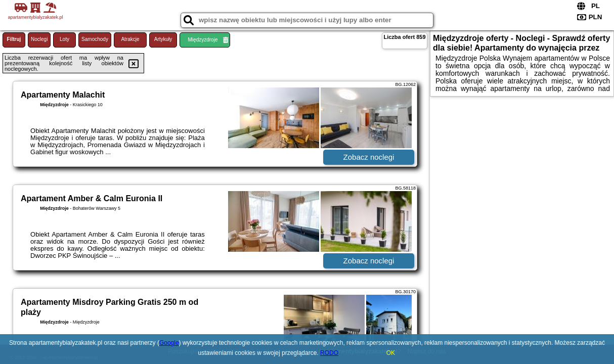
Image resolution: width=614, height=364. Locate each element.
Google (169, 343)
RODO (329, 353)
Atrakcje (130, 39)
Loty (64, 39)
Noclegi (39, 39)
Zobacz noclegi (369, 157)
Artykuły (163, 39)
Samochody (95, 39)
